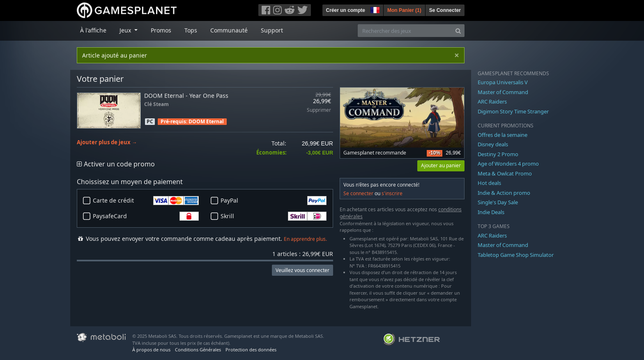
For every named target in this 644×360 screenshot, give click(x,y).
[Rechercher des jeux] (405, 31)
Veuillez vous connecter (302, 270)
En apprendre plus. (305, 239)
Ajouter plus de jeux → (107, 142)
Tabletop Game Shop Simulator (516, 255)
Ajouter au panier (441, 165)
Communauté (229, 30)
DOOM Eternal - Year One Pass (186, 96)
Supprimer (319, 110)
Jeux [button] (126, 30)
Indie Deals (491, 212)
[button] (374, 9)
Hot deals (489, 183)
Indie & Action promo (504, 193)
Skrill (274, 216)
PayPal (274, 201)
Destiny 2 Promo (498, 154)
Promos (161, 30)
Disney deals (493, 144)
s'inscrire (392, 193)
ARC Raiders (492, 102)
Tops (191, 30)
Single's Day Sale (498, 202)
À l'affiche (93, 30)
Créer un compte (346, 10)
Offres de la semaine (503, 135)
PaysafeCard (146, 216)
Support (272, 30)
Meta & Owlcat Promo (505, 173)
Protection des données (251, 350)
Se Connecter (445, 10)
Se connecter (358, 193)
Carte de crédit (146, 201)
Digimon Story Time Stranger (513, 111)
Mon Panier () (404, 10)
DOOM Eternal (206, 121)
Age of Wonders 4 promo (508, 164)
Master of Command (503, 92)
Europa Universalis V (503, 82)
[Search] (458, 31)
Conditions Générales (198, 350)
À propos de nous (151, 350)
